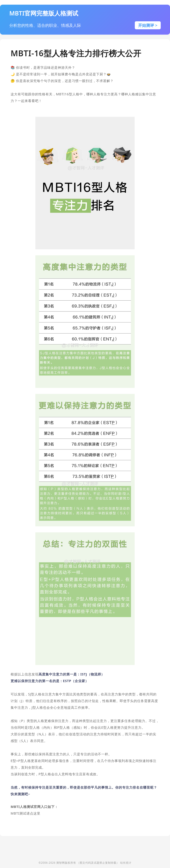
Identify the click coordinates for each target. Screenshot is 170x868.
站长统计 (126, 863)
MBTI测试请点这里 (25, 813)
